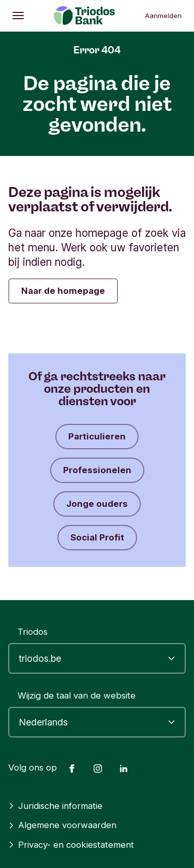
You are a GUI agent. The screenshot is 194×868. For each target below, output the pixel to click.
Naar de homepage (63, 291)
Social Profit (97, 537)
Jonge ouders (97, 504)
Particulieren (97, 436)
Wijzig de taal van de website (77, 695)
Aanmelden (163, 16)
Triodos (33, 632)
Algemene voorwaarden (62, 825)
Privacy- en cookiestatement (71, 845)
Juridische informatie (55, 806)
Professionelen (97, 470)
